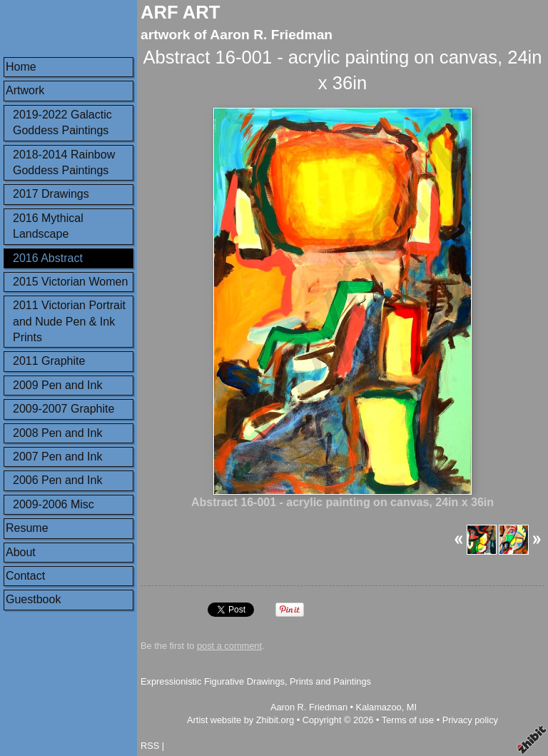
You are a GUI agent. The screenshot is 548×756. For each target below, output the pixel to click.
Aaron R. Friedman (309, 707)
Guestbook (33, 599)
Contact (25, 576)
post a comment (229, 646)
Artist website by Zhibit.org (240, 720)
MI (412, 707)
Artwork (25, 90)
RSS (150, 746)
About (21, 552)
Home (21, 67)
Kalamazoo (379, 707)
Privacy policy (470, 720)
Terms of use (408, 720)
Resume (27, 528)
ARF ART (180, 12)
